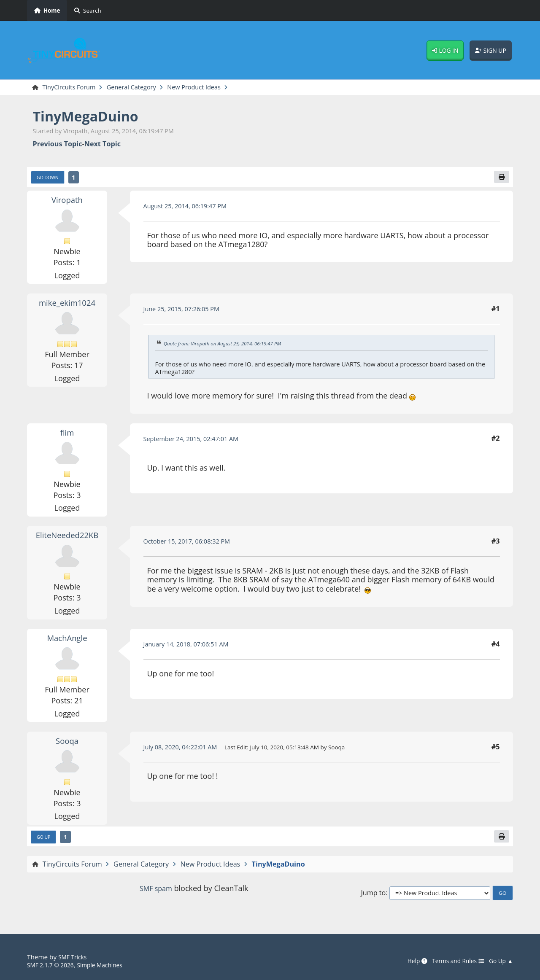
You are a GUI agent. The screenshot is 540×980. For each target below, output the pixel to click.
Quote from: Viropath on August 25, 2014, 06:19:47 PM (229, 346)
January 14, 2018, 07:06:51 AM (191, 646)
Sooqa (67, 743)
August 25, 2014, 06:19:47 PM (190, 208)
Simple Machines (108, 965)
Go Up (45, 840)
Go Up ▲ (499, 961)
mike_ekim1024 (67, 305)
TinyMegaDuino (92, 117)
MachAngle (67, 640)
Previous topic (58, 145)
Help (408, 961)
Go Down (50, 179)
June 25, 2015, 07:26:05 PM (186, 311)
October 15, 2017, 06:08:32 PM (192, 544)
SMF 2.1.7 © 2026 (53, 965)
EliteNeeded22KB (67, 537)
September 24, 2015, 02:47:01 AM (197, 441)
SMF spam (156, 892)
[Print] (501, 179)
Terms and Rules (452, 961)
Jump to (373, 897)
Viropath (67, 202)
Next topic (103, 145)
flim (67, 434)
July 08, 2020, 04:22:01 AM (185, 749)
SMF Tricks (74, 957)
